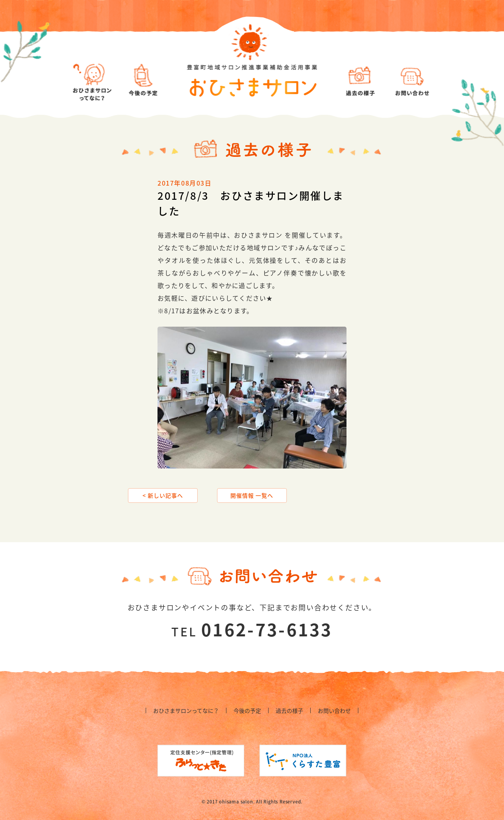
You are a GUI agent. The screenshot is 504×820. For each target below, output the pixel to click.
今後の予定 (247, 710)
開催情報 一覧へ (252, 495)
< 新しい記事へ (163, 495)
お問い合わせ (334, 710)
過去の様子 (289, 710)
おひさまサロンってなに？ (186, 710)
